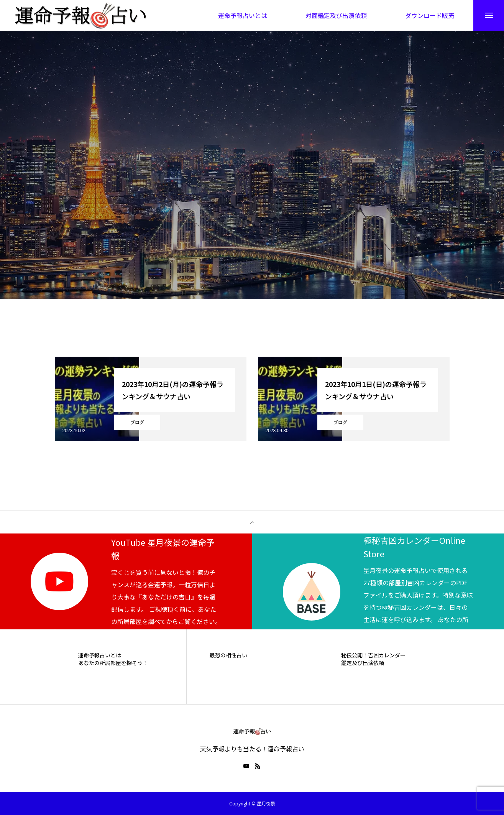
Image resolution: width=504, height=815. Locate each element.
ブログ (137, 422)
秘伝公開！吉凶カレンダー (373, 655)
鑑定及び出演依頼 (363, 663)
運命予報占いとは (100, 655)
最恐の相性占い (228, 655)
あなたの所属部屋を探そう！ (113, 663)
